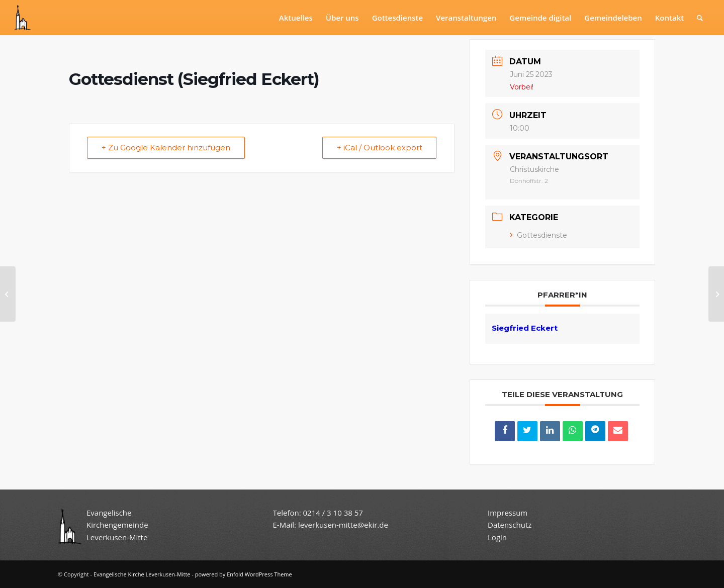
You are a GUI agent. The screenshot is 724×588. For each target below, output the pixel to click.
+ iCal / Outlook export (379, 148)
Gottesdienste (538, 235)
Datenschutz (511, 525)
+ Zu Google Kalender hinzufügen (166, 148)
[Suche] (700, 18)
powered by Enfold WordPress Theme (244, 574)
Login (497, 537)
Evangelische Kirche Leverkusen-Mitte (142, 574)
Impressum (508, 513)
